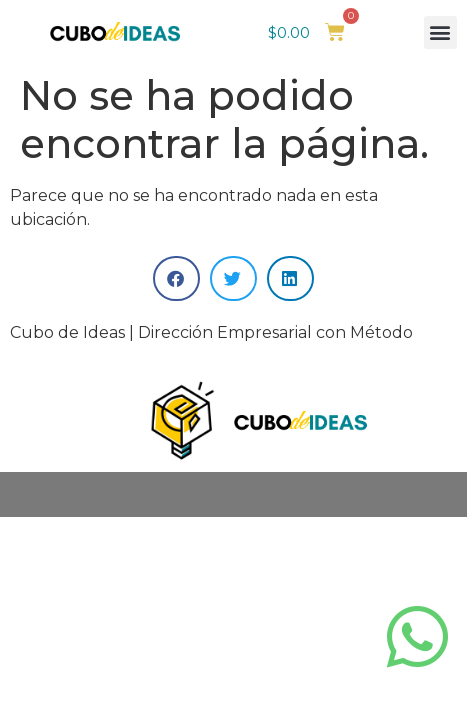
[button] (440, 32)
